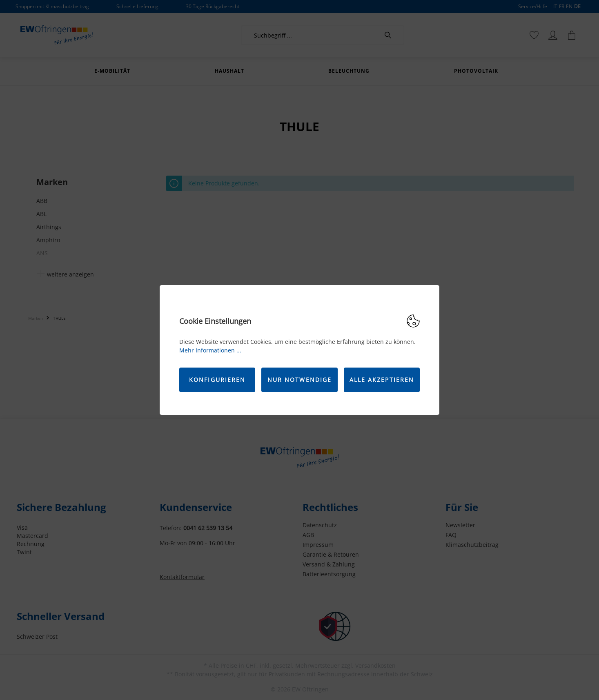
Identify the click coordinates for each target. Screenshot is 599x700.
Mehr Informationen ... (210, 350)
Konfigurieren (217, 380)
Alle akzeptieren (382, 380)
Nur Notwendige (299, 380)
